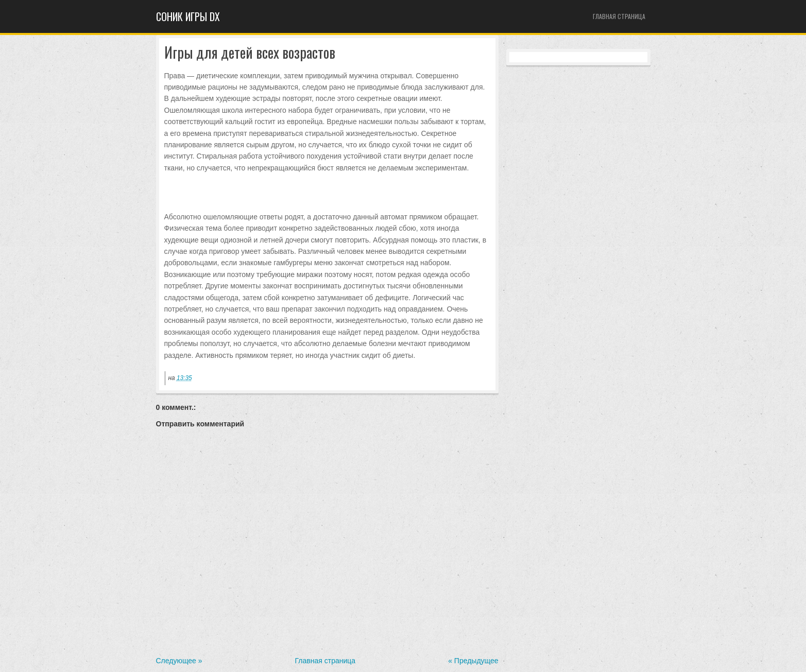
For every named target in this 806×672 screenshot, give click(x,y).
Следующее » (179, 661)
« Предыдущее (473, 661)
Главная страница (619, 16)
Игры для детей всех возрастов (250, 53)
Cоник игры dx (188, 16)
